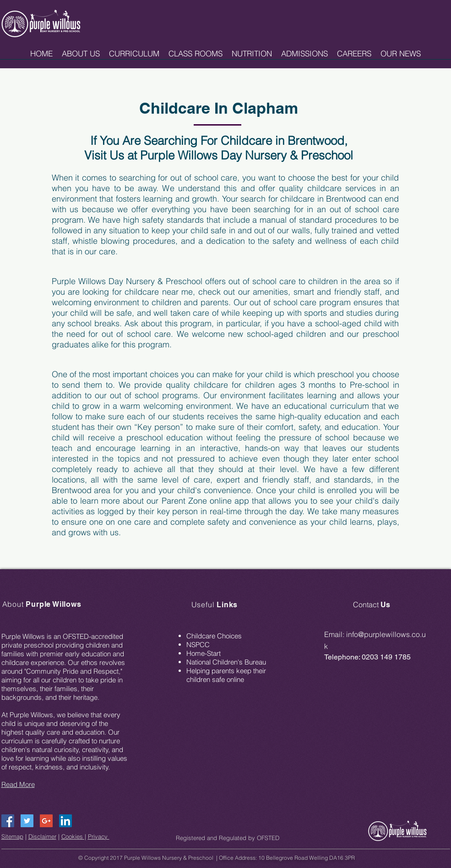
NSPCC (198, 645)
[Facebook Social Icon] (8, 821)
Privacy (99, 836)
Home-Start (204, 653)
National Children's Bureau (226, 662)
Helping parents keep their (226, 671)
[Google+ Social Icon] (46, 821)
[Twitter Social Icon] (27, 821)
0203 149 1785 (386, 657)
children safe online (215, 679)
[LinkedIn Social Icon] (65, 821)
